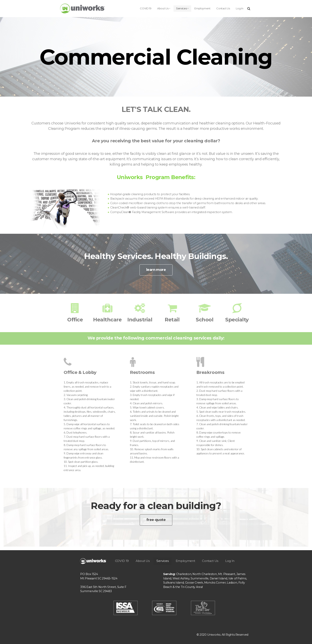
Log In (239, 8)
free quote (156, 520)
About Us (164, 8)
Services (182, 8)
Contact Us (223, 8)
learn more (156, 270)
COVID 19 (146, 8)
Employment (202, 8)
